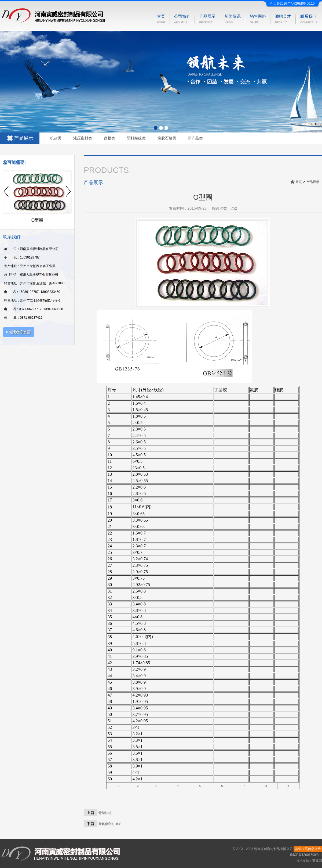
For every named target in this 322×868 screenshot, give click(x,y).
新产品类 (195, 138)
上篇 (90, 813)
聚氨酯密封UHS (110, 824)
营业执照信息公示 (308, 849)
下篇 (90, 824)
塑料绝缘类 (136, 138)
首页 (299, 182)
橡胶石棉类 (167, 138)
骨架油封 (105, 813)
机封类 (56, 138)
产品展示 (313, 182)
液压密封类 (83, 138)
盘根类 (109, 138)
